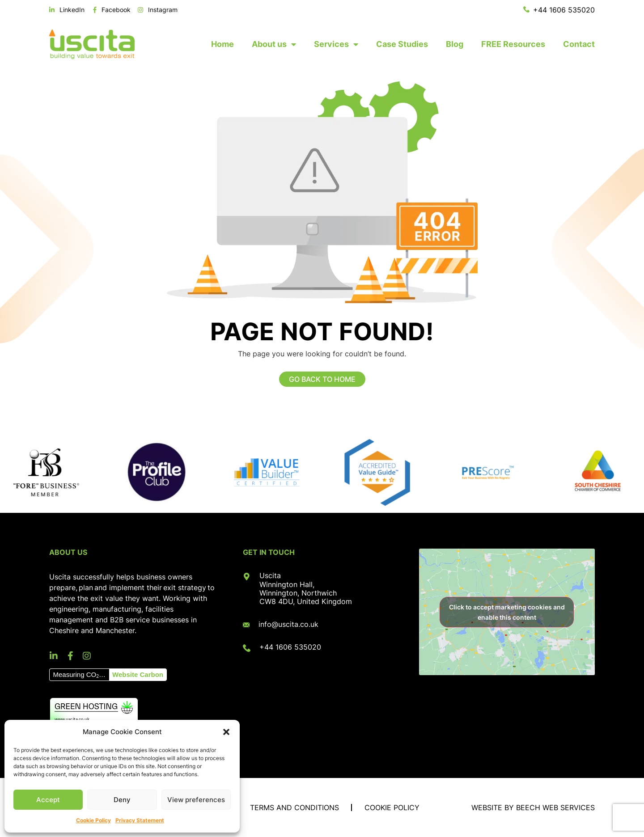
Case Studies (402, 44)
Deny (122, 800)
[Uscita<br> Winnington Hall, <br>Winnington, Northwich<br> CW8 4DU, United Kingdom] (247, 577)
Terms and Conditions (294, 807)
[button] (226, 732)
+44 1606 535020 (290, 647)
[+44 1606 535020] (247, 648)
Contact (579, 44)
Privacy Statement (140, 820)
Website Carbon (138, 674)
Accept (48, 800)
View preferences (196, 800)
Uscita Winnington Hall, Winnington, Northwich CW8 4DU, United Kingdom (306, 588)
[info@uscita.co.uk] (246, 625)
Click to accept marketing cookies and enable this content (507, 612)
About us (274, 44)
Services (336, 44)
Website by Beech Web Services (533, 807)
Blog (455, 44)
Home (222, 44)
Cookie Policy (93, 820)
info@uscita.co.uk (288, 624)
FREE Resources (513, 44)
